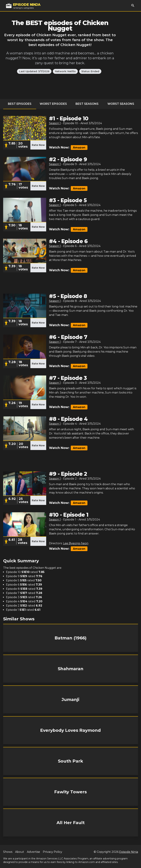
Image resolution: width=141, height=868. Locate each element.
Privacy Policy (53, 852)
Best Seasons (87, 104)
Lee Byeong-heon (76, 543)
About (20, 852)
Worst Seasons (121, 104)
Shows (8, 852)
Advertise (33, 852)
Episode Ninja (129, 852)
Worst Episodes (53, 104)
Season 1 (55, 123)
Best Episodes (20, 104)
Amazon (79, 148)
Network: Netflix (65, 71)
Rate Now (38, 145)
